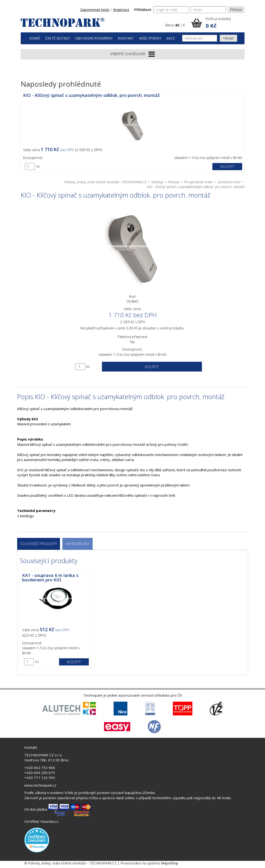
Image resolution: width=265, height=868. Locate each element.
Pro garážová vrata (198, 182)
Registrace (121, 10)
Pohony (173, 182)
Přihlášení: (143, 10)
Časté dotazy (58, 38)
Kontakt (126, 38)
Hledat (228, 38)
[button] (218, 23)
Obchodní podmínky (94, 38)
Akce (171, 38)
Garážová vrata (229, 182)
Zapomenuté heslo (95, 10)
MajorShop (170, 863)
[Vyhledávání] (200, 38)
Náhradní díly (77, 544)
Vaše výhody (150, 38)
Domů (35, 38)
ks (38, 166)
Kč (177, 25)
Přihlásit (236, 10)
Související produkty (39, 544)
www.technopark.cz (40, 785)
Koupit (227, 166)
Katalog (157, 182)
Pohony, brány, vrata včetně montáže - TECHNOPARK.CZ (105, 182)
